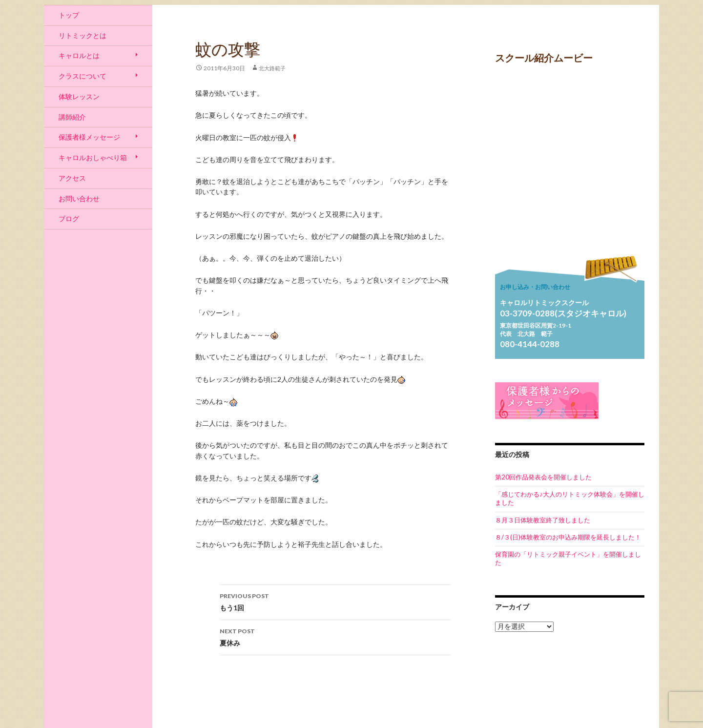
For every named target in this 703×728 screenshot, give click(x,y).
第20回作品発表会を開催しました (543, 477)
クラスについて (83, 76)
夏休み (335, 636)
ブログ (69, 218)
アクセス (72, 178)
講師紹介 (72, 117)
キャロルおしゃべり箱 (93, 157)
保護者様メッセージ (89, 137)
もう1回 (335, 601)
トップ (69, 15)
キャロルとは (79, 55)
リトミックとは (83, 35)
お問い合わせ (79, 198)
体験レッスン (79, 96)
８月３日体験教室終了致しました (543, 520)
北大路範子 (272, 68)
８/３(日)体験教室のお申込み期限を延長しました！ (568, 537)
